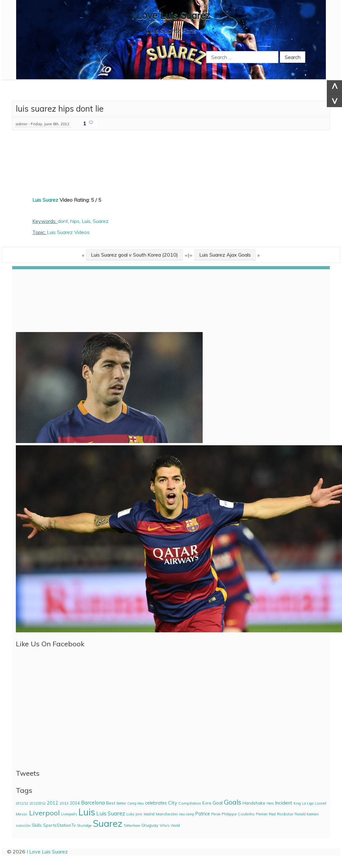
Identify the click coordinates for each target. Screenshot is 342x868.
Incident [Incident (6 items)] (284, 803)
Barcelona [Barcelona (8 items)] (93, 803)
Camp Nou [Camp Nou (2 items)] (136, 803)
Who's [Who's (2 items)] (165, 826)
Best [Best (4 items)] (111, 803)
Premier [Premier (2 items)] (262, 814)
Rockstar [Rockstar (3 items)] (285, 814)
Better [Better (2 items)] (121, 803)
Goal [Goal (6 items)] (218, 803)
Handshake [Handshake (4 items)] (254, 803)
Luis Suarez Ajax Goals (225, 255)
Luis (86, 221)
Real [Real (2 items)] (272, 814)
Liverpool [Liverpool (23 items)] (44, 813)
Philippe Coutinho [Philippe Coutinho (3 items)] (238, 814)
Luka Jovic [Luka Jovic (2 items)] (134, 814)
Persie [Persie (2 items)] (216, 814)
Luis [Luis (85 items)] (87, 812)
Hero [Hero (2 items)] (270, 803)
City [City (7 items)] (173, 803)
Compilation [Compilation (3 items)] (190, 803)
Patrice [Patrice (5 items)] (203, 814)
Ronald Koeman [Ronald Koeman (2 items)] (307, 814)
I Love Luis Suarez (171, 16)
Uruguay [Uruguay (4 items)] (150, 825)
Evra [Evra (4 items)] (207, 803)
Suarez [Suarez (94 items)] (108, 823)
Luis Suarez (45, 200)
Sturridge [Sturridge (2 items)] (84, 826)
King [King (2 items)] (297, 803)
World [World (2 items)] (175, 826)
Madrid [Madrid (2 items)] (149, 814)
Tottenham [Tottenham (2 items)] (132, 826)
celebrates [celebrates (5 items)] (156, 803)
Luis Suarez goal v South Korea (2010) (134, 255)
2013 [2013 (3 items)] (64, 803)
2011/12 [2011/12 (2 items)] (22, 803)
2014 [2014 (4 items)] (75, 803)
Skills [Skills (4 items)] (37, 825)
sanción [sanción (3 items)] (23, 825)
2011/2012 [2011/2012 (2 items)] (38, 803)
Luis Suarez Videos (68, 232)
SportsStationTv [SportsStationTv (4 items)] (59, 825)
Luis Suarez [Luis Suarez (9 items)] (111, 813)
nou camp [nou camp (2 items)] (187, 814)
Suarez (101, 221)
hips (75, 221)
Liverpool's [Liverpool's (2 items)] (69, 814)
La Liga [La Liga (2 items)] (308, 803)
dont (63, 221)
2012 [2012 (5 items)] (53, 803)
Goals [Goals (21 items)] (233, 802)
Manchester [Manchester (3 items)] (167, 814)
